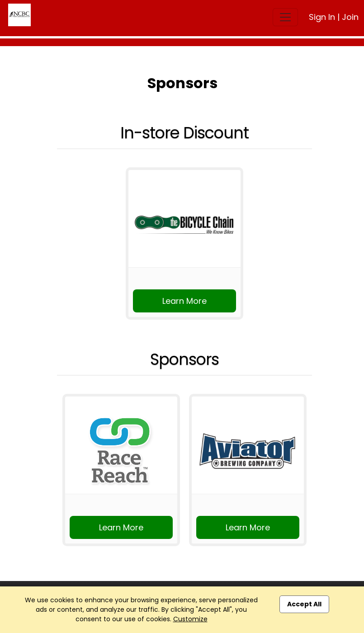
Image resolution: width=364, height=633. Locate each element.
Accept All (304, 604)
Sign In (322, 17)
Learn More (184, 301)
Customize (190, 619)
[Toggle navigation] (285, 17)
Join (350, 17)
